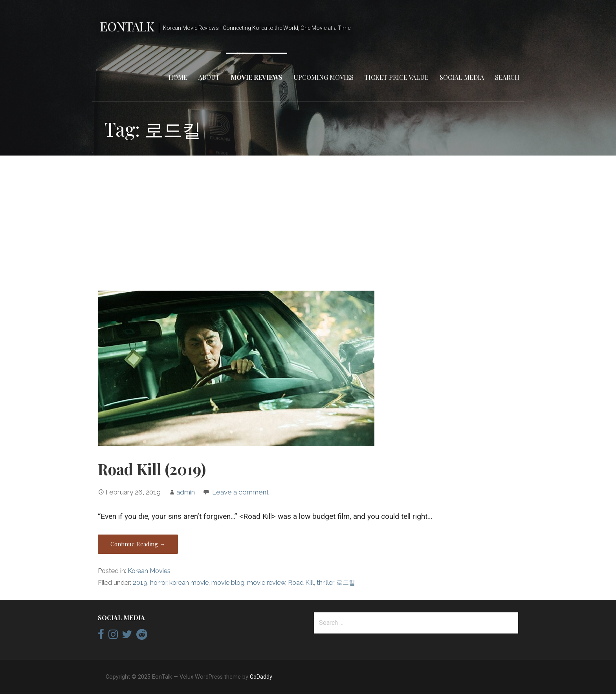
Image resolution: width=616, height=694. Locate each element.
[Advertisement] (308, 223)
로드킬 (346, 583)
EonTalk (127, 26)
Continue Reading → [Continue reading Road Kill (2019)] (138, 544)
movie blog (228, 583)
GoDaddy (261, 677)
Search (507, 77)
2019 (140, 583)
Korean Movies (149, 571)
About (209, 77)
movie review (266, 583)
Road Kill (301, 583)
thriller (325, 583)
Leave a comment (240, 492)
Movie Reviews (257, 77)
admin (186, 492)
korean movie (189, 583)
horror (158, 583)
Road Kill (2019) (152, 469)
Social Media (462, 77)
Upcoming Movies (324, 77)
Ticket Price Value (397, 77)
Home (178, 77)
